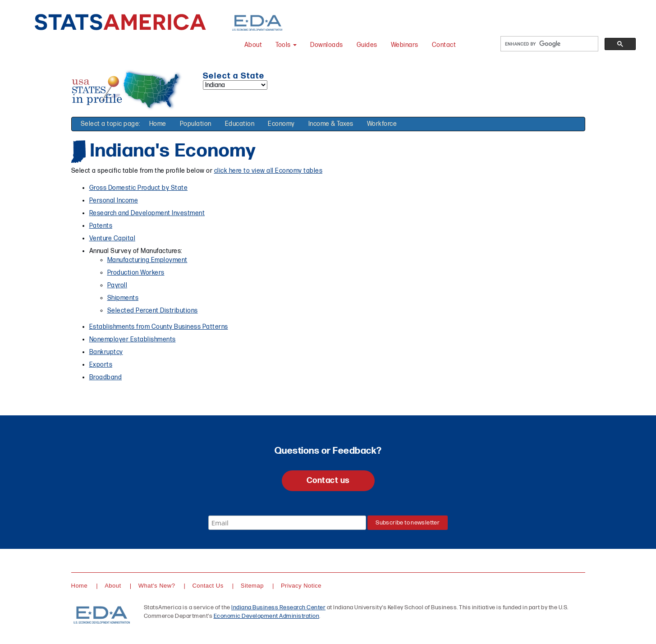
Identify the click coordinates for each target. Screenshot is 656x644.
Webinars (405, 45)
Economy (281, 124)
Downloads (327, 45)
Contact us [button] (328, 481)
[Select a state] (235, 85)
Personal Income (114, 200)
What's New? (157, 586)
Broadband (106, 377)
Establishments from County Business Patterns (159, 327)
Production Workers (136, 273)
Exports (101, 365)
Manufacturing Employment (147, 260)
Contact (444, 45)
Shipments (123, 298)
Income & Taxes (331, 124)
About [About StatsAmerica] (253, 45)
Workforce (382, 124)
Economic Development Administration (267, 616)
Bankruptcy (106, 352)
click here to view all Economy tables (268, 171)
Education (240, 124)
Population (196, 124)
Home (158, 124)
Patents (101, 226)
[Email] (287, 523)
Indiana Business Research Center (278, 607)
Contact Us (208, 586)
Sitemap (252, 586)
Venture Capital (112, 238)
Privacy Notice (301, 586)
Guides (367, 45)
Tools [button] (286, 45)
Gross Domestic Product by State (139, 188)
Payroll (117, 285)
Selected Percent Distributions (153, 310)
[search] (548, 44)
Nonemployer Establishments (133, 339)
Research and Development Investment (147, 213)
